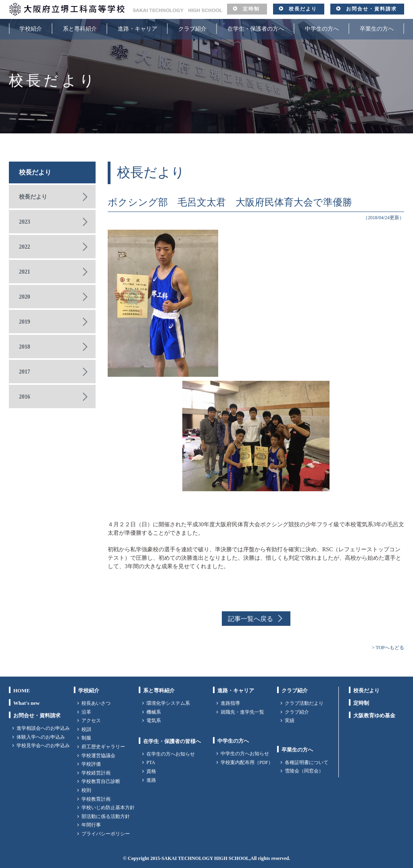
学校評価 (91, 764)
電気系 (154, 721)
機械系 (154, 712)
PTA (151, 762)
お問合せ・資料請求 (371, 9)
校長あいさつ (96, 703)
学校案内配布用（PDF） (247, 762)
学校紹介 (31, 29)
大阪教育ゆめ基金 (374, 715)
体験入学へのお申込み (41, 737)
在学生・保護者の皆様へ (172, 741)
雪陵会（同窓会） (304, 771)
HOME (22, 690)
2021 (25, 272)
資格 (151, 771)
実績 (290, 721)
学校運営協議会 (98, 756)
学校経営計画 (96, 773)
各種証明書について (307, 762)
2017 (25, 372)
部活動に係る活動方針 (106, 816)
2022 (25, 247)
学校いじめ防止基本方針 (108, 808)
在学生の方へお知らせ (171, 754)
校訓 (86, 729)
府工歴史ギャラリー (103, 747)
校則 (86, 790)
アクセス (91, 721)
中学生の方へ (322, 29)
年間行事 (91, 825)
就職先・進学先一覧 (242, 712)
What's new (26, 703)
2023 (25, 222)
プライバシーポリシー (106, 834)
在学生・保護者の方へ (256, 29)
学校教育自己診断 (101, 781)
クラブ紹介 (192, 29)
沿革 (86, 712)
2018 (25, 347)
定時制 (251, 9)
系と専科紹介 (80, 29)
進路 (151, 780)
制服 (86, 738)
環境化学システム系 (168, 703)
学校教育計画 (96, 799)
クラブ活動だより (304, 703)
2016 (25, 397)
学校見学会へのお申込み (43, 745)
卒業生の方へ (377, 29)
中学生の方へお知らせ (245, 754)
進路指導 (230, 703)
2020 (25, 297)
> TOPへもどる (388, 648)
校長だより (303, 9)
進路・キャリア (138, 29)
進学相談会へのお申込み (43, 728)
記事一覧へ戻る (250, 619)
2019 (25, 322)
